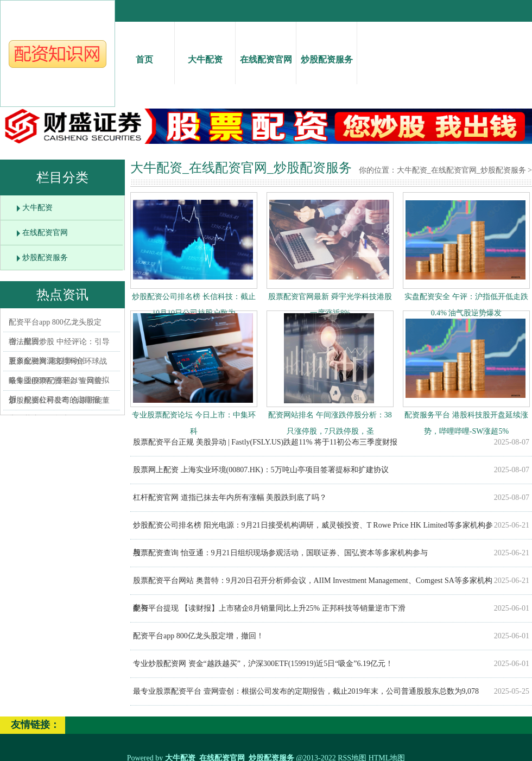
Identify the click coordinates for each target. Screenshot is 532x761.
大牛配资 (205, 50)
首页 (144, 50)
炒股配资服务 (327, 50)
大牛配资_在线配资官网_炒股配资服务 (461, 170)
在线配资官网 (266, 50)
